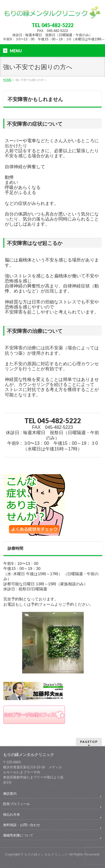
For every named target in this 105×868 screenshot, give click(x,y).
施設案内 (10, 794)
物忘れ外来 (11, 815)
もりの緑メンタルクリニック (46, 854)
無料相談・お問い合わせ (22, 825)
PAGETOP (89, 742)
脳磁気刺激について (18, 835)
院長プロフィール (17, 804)
